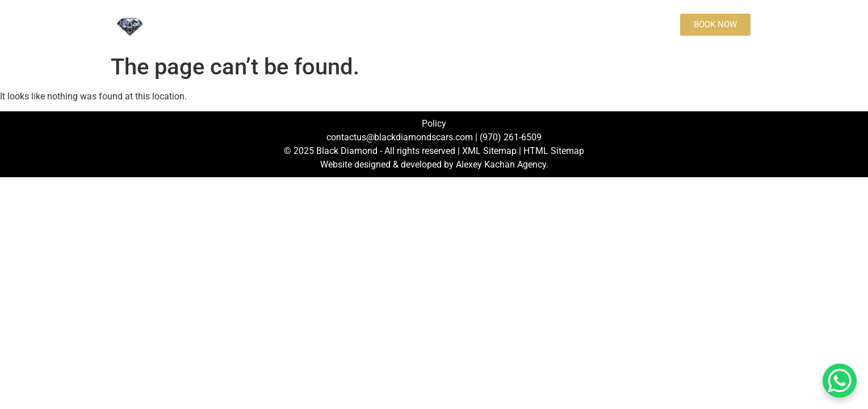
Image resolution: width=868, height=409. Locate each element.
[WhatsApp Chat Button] (840, 381)
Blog (533, 24)
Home (188, 24)
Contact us (448, 24)
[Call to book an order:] (580, 24)
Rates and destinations (362, 24)
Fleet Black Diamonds (257, 24)
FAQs (496, 24)
